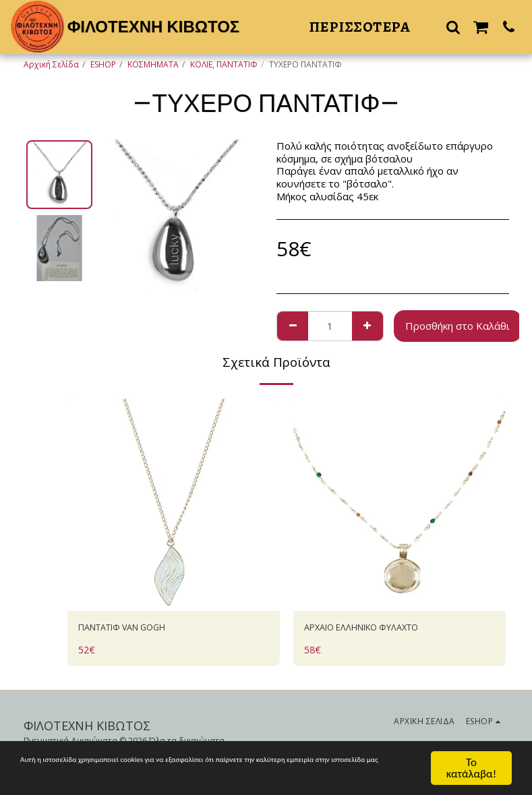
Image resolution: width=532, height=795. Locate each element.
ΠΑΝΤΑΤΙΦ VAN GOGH (133, 629)
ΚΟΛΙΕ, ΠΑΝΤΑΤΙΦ (224, 64)
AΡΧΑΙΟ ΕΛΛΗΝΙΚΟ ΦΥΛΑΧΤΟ (375, 629)
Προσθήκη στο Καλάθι (457, 326)
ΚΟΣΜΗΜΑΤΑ (153, 64)
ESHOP (103, 64)
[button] (453, 27)
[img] (174, 505)
